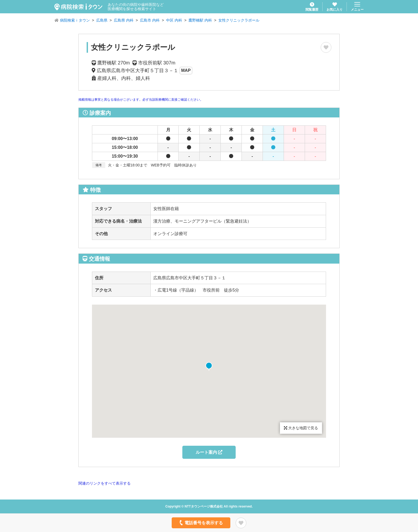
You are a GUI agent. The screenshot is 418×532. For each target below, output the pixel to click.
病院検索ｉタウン (75, 20)
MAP (186, 70)
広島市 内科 (150, 20)
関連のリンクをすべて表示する (104, 483)
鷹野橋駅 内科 (200, 20)
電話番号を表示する (201, 523)
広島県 (102, 20)
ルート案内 (209, 452)
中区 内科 (174, 20)
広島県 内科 (124, 20)
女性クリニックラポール (239, 20)
